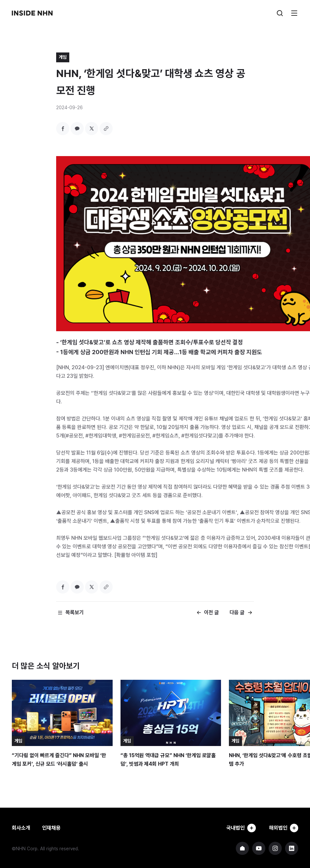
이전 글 (211, 612)
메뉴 (294, 13)
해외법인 (283, 828)
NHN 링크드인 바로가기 (292, 848)
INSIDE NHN (32, 13)
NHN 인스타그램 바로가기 (275, 848)
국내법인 (240, 828)
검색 (280, 13)
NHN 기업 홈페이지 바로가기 (242, 848)
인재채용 (51, 828)
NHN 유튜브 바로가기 (259, 848)
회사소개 (21, 828)
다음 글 (237, 612)
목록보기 (75, 612)
